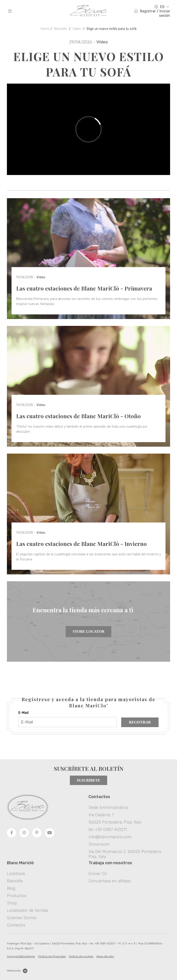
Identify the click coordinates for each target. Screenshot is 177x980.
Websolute (17, 971)
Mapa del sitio (105, 956)
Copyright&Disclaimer (21, 956)
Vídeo (77, 29)
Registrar (140, 722)
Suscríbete (88, 780)
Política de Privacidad (52, 956)
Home (45, 29)
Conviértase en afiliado (110, 881)
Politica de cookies (81, 956)
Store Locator (88, 631)
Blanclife (60, 29)
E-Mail (24, 713)
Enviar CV (98, 874)
